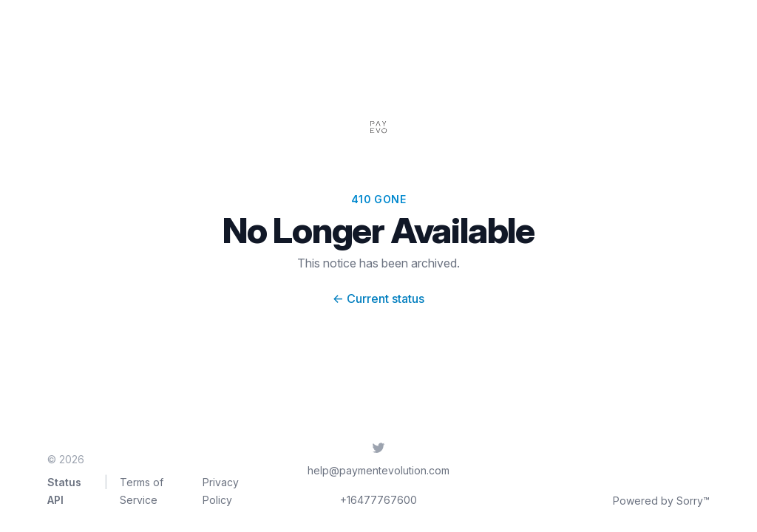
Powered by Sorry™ (661, 501)
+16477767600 (378, 500)
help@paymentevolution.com (378, 470)
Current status (378, 299)
